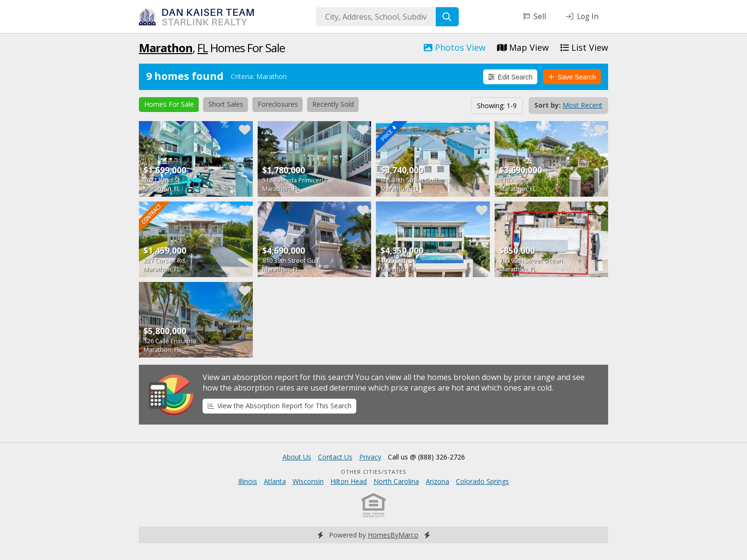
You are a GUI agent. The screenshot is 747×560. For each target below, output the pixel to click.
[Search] (447, 17)
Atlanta (275, 481)
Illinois (248, 481)
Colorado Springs (482, 481)
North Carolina (396, 481)
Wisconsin (308, 481)
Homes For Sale (169, 104)
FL (203, 48)
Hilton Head (349, 481)
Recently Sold (333, 104)
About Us (297, 457)
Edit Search (510, 77)
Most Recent (583, 105)
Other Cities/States (374, 472)
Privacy (370, 457)
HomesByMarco (393, 535)
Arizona (437, 481)
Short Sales (226, 104)
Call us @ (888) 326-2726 (426, 457)
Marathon (166, 48)
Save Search (572, 77)
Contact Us (335, 457)
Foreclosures (278, 104)
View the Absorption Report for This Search (280, 406)
